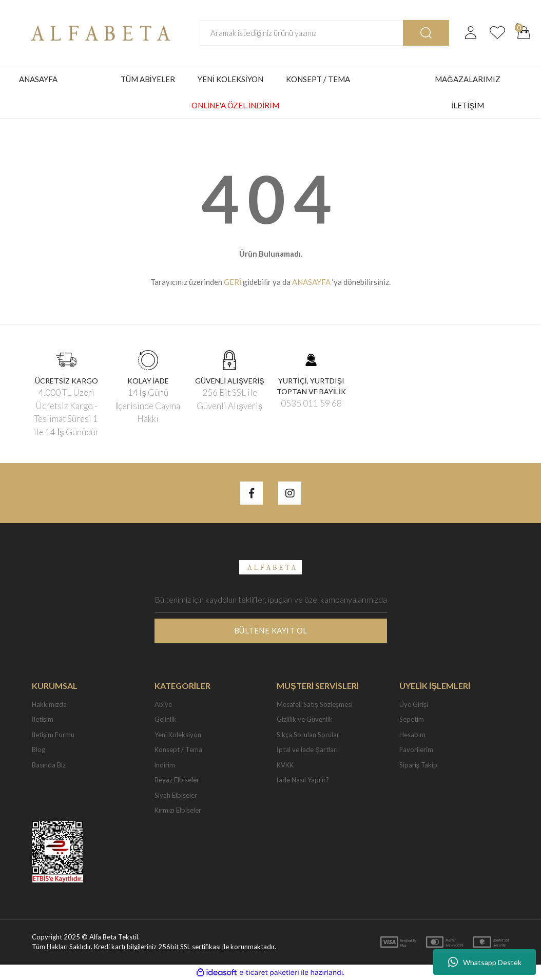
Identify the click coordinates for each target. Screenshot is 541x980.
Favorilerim (416, 750)
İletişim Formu (53, 735)
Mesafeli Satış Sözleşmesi (315, 704)
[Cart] (524, 33)
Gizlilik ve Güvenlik (305, 719)
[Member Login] (471, 33)
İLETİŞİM (468, 105)
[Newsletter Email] (271, 600)
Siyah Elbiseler (176, 795)
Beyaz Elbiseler (177, 780)
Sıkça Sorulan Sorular (308, 735)
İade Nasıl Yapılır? (303, 780)
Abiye (163, 704)
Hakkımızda (49, 704)
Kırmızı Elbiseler (178, 810)
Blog (38, 750)
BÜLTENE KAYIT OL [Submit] (271, 630)
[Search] (302, 33)
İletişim (43, 719)
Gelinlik (166, 719)
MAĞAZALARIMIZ (468, 79)
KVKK (285, 765)
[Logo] (98, 32)
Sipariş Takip (419, 765)
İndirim (165, 765)
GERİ (233, 282)
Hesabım (412, 735)
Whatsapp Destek (485, 962)
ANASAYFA (38, 79)
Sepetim (412, 719)
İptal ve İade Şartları (307, 750)
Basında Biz (49, 765)
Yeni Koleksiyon (178, 735)
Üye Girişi (414, 704)
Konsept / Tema (178, 750)
